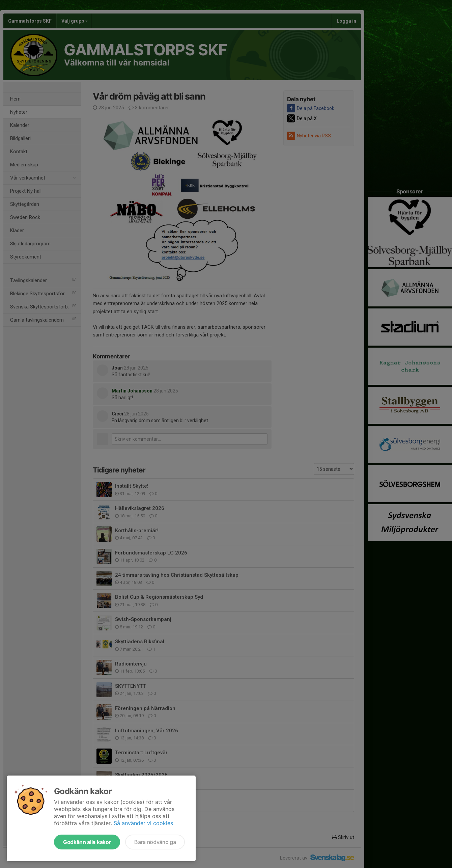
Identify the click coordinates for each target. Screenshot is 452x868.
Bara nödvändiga (155, 842)
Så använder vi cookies (143, 823)
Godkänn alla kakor (87, 842)
